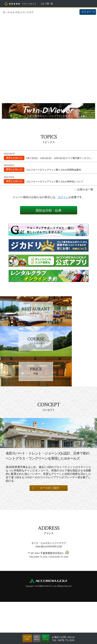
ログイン (63, 197)
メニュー (86, 12)
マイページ (45, 638)
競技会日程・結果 (49, 211)
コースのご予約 (27, 638)
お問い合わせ (37, 638)
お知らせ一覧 (85, 190)
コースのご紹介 (49, 530)
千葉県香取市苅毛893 (52, 595)
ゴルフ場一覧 (47, 4)
